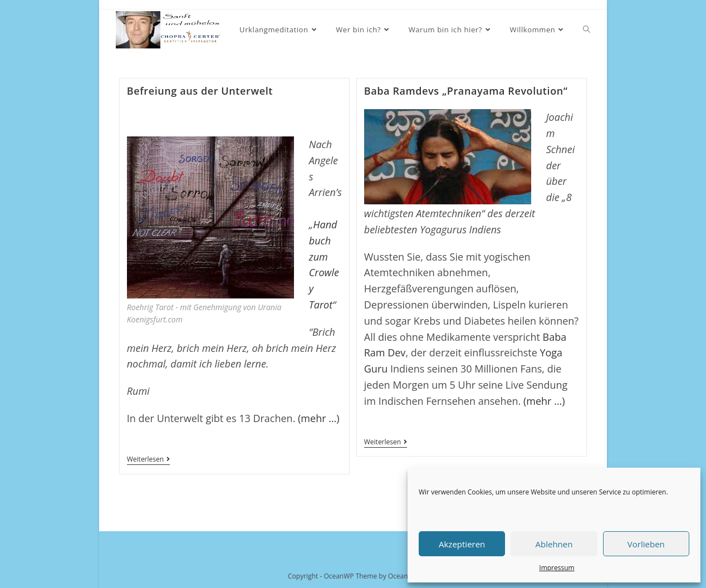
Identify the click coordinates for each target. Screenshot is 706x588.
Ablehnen (554, 544)
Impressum (557, 568)
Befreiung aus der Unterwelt (200, 91)
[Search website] (587, 30)
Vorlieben (646, 544)
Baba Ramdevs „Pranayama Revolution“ (466, 91)
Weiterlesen (148, 460)
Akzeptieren (462, 544)
